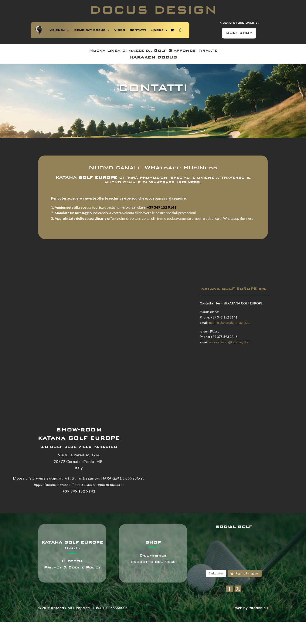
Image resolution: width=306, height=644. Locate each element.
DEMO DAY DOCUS (90, 30)
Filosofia (72, 561)
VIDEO (120, 30)
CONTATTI (138, 30)
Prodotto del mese (153, 562)
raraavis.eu (258, 608)
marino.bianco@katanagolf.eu (230, 323)
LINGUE (157, 30)
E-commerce (153, 555)
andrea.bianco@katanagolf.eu (230, 342)
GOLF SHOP (239, 33)
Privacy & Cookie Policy (72, 567)
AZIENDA (58, 30)
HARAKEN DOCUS (153, 57)
